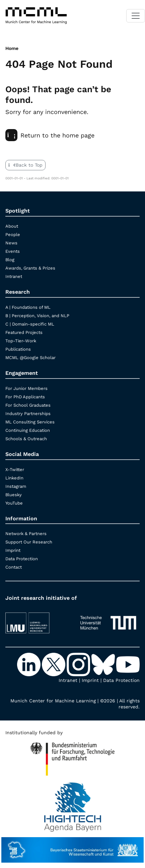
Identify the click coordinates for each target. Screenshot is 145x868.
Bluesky (14, 495)
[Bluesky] (104, 664)
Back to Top (25, 165)
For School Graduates (28, 405)
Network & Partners (26, 534)
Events (13, 251)
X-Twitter (15, 470)
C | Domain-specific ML (30, 324)
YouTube (14, 503)
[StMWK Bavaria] (72, 847)
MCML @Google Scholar (30, 358)
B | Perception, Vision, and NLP (37, 316)
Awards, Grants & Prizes (30, 268)
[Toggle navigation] (136, 16)
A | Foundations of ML (28, 307)
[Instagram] (79, 664)
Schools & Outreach (26, 439)
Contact (14, 567)
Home (12, 48)
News (11, 243)
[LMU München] (37, 620)
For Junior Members (26, 388)
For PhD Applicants (25, 397)
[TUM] (108, 620)
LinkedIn (14, 478)
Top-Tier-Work (21, 341)
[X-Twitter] (54, 664)
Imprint (13, 550)
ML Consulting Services (30, 422)
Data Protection (22, 559)
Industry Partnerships (28, 414)
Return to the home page (50, 135)
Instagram (16, 486)
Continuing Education (28, 430)
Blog (10, 260)
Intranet (14, 276)
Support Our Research (29, 542)
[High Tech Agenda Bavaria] (72, 756)
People (13, 235)
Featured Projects (24, 332)
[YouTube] (128, 664)
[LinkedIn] (29, 664)
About (12, 226)
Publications (18, 349)
